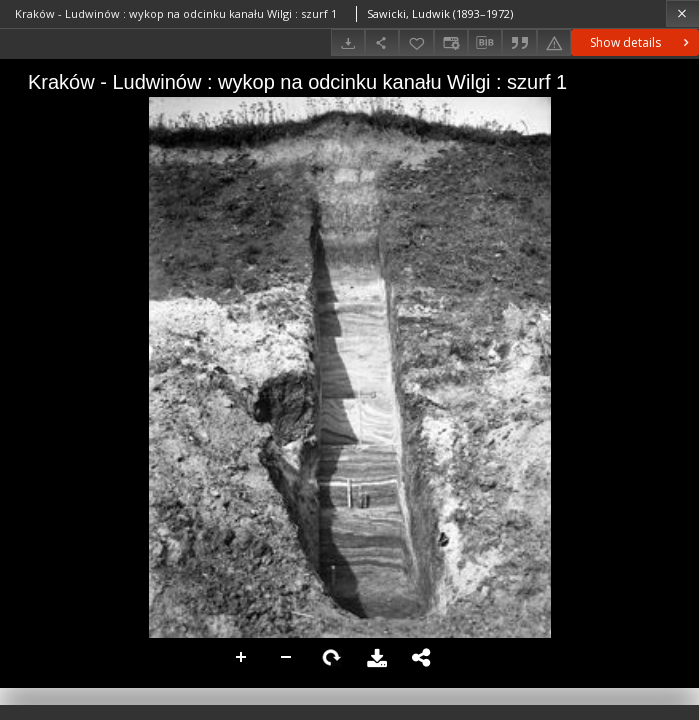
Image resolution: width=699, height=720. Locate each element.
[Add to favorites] (416, 42)
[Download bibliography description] (485, 43)
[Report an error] (554, 42)
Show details (641, 42)
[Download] (348, 42)
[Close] (682, 13)
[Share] (382, 42)
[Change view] (451, 42)
